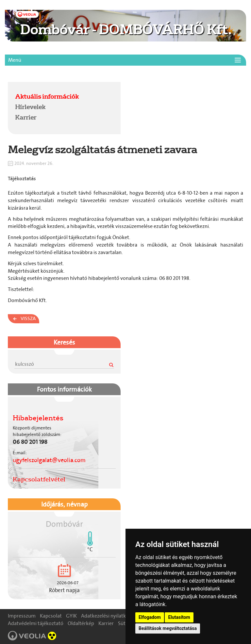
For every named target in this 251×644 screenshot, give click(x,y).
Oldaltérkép (81, 623)
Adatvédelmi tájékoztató (36, 623)
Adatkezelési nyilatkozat (108, 616)
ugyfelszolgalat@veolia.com (49, 460)
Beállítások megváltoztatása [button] (168, 628)
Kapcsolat (51, 616)
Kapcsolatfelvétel (39, 479)
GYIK (71, 616)
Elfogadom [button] (150, 617)
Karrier (26, 117)
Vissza (28, 318)
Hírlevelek (30, 107)
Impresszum (22, 616)
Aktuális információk (47, 96)
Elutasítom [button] (179, 617)
